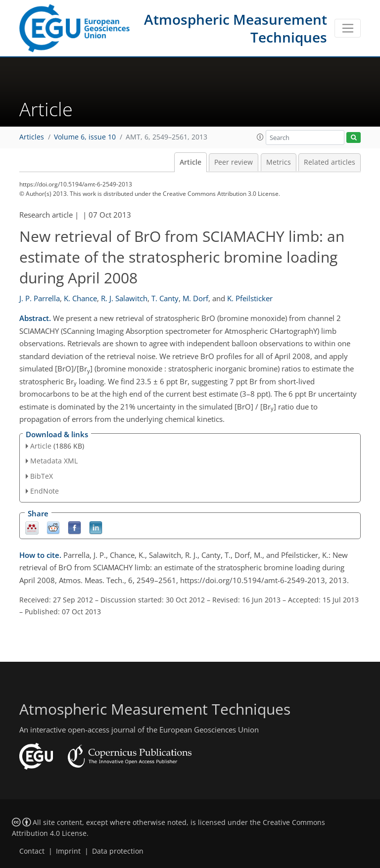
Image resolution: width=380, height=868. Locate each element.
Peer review (234, 162)
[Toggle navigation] (348, 28)
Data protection (118, 851)
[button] (260, 137)
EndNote (45, 491)
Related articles (330, 162)
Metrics (279, 162)
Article (190, 162)
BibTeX (42, 476)
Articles (32, 137)
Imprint (68, 851)
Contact (32, 851)
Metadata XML (54, 461)
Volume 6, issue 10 (85, 137)
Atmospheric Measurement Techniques (236, 28)
